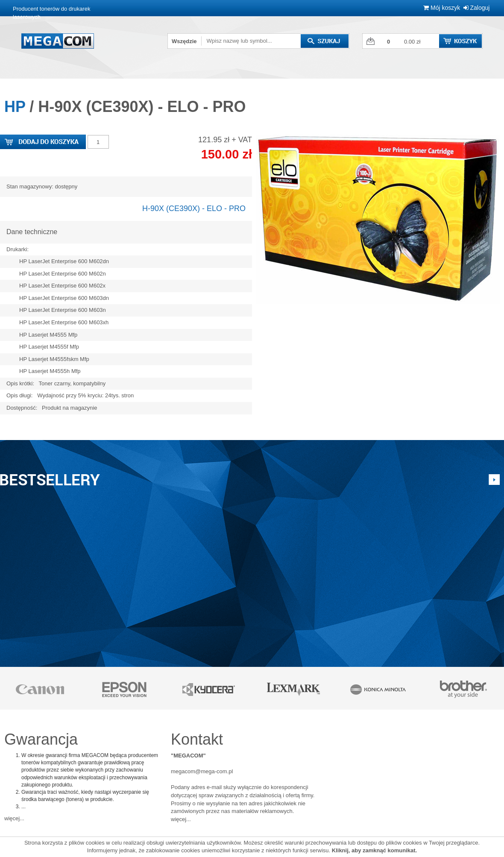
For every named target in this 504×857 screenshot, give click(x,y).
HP (15, 107)
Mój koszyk (442, 8)
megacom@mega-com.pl (202, 771)
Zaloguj (477, 8)
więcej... (14, 818)
